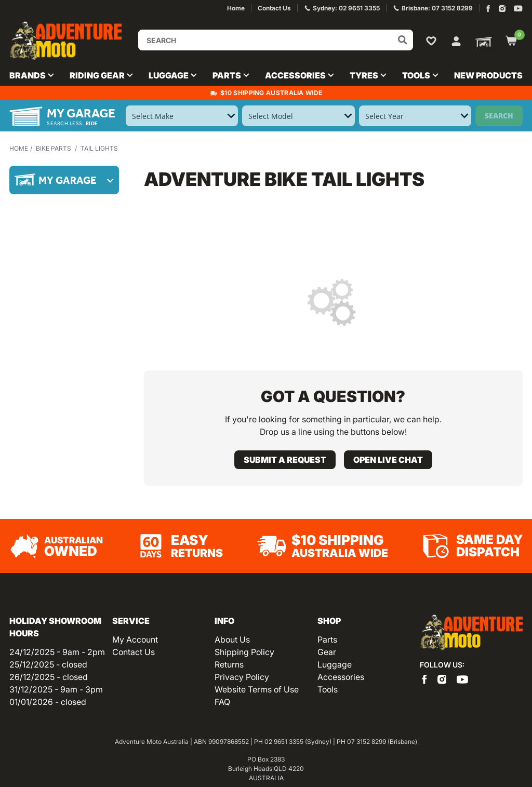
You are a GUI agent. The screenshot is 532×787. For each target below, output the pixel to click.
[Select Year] (415, 116)
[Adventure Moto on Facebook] (488, 9)
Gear (327, 652)
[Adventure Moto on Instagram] (502, 9)
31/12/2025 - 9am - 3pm (56, 689)
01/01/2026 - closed (48, 702)
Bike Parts (54, 148)
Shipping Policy (244, 652)
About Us (232, 639)
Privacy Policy (242, 677)
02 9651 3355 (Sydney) (298, 742)
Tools (328, 689)
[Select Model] (298, 116)
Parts (327, 639)
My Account (135, 639)
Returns (229, 664)
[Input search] (276, 40)
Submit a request (285, 460)
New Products (488, 75)
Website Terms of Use (257, 689)
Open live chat (388, 460)
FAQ (222, 702)
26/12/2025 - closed (49, 677)
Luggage (335, 664)
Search (499, 116)
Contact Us (134, 652)
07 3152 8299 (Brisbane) (382, 742)
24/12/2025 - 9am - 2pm (57, 652)
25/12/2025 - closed (48, 664)
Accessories (341, 677)
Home (19, 148)
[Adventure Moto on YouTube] (518, 9)
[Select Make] (182, 116)
